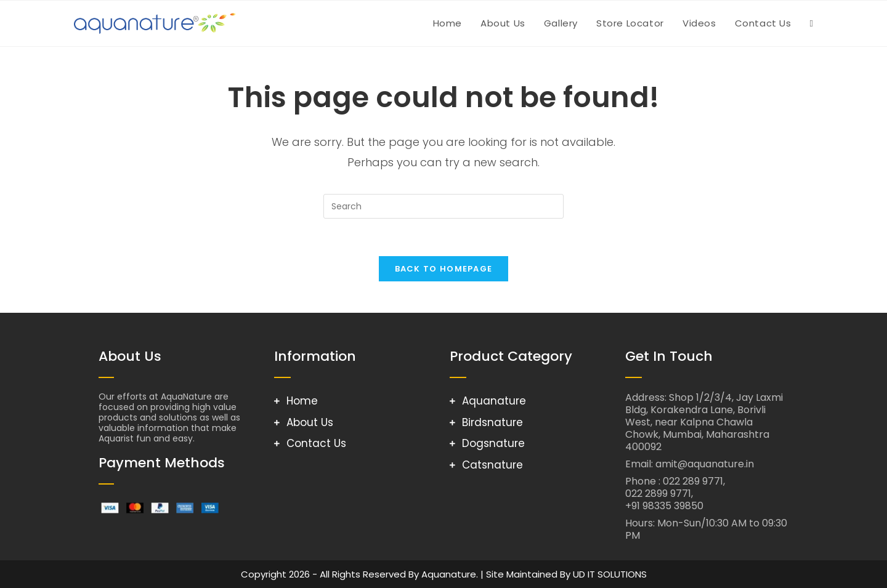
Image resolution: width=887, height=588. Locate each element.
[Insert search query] (443, 206)
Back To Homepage (444, 269)
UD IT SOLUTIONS (610, 574)
